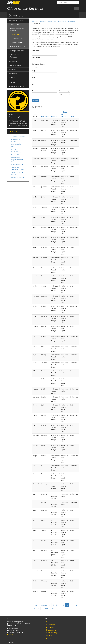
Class (72, 116)
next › (47, 608)
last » (54, 608)
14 (38, 608)
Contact (50, 635)
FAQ (13, 147)
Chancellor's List (17, 39)
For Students (41, 22)
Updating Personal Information (15, 56)
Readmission (13, 74)
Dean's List (15, 35)
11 (72, 605)
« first (35, 605)
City (34, 71)
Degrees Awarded (17, 43)
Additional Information (16, 86)
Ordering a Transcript (16, 51)
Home (34, 22)
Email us (10, 634)
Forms (14, 149)
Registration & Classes (17, 21)
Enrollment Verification (17, 47)
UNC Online (13, 78)
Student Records (51, 22)
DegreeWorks (16, 144)
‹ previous (43, 605)
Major (54, 116)
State (34, 77)
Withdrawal (13, 69)
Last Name (36, 57)
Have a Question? (14, 116)
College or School (39, 64)
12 (76, 605)
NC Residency (13, 61)
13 (34, 608)
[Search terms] (66, 3)
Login (49, 638)
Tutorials (12, 82)
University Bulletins (18, 177)
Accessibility (51, 630)
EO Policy (50, 627)
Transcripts (15, 167)
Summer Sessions (15, 65)
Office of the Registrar (25, 9)
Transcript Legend (18, 170)
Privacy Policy (52, 633)
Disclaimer (50, 625)
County (35, 91)
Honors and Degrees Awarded (66, 22)
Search (36, 101)
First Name (36, 51)
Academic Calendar (18, 137)
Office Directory (17, 154)
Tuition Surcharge (17, 172)
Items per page (65, 91)
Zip (33, 84)
